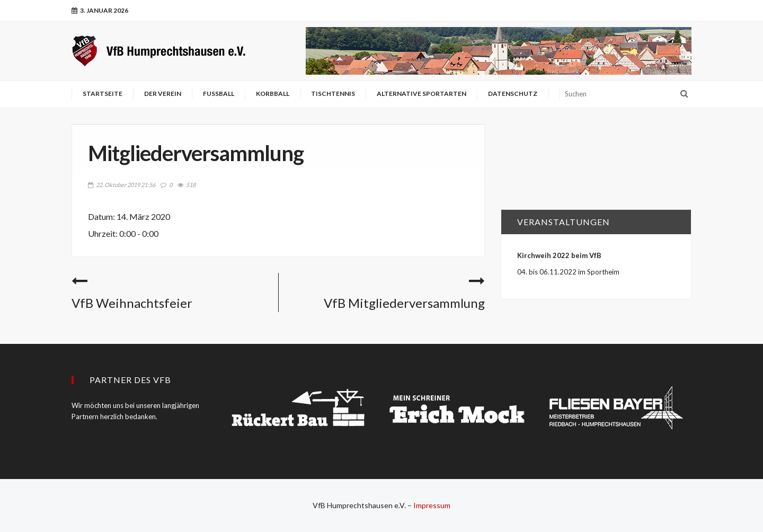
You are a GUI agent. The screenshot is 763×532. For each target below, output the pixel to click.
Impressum (432, 505)
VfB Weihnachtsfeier (132, 303)
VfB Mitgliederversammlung (404, 303)
